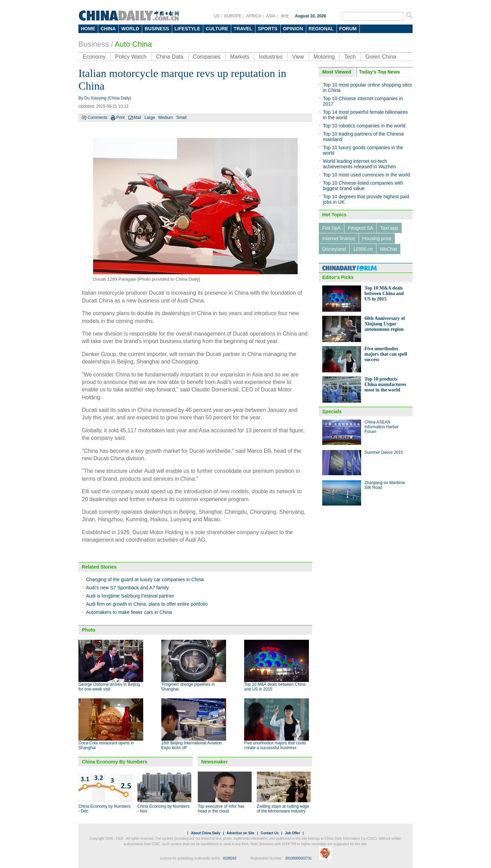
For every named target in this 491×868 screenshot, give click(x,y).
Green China (381, 57)
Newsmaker (214, 762)
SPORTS (268, 29)
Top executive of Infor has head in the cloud (221, 809)
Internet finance (339, 238)
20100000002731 (298, 858)
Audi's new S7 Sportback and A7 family (127, 588)
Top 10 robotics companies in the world (364, 126)
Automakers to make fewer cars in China (129, 612)
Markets (240, 57)
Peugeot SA (361, 228)
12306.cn (363, 249)
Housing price (377, 238)
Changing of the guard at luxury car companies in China (145, 579)
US (217, 16)
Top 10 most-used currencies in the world (366, 175)
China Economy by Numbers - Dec (105, 809)
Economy (94, 57)
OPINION (293, 29)
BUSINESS (157, 29)
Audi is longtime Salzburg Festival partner (130, 596)
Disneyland (334, 249)
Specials (332, 412)
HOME (88, 29)
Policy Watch (131, 57)
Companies (207, 57)
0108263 (230, 858)
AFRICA (254, 16)
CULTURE (217, 29)
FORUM (348, 29)
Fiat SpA (331, 228)
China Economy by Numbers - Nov (163, 809)
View (298, 57)
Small (181, 118)
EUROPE (233, 16)
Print (121, 118)
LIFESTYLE (187, 29)
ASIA (271, 16)
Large (150, 118)
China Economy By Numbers (115, 762)
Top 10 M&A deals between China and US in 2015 (384, 293)
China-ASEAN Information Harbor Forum (382, 427)
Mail (137, 118)
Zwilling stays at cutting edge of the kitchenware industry (283, 809)
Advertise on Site (240, 833)
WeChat (388, 249)
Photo (89, 630)
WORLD (130, 29)
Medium (166, 118)
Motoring (324, 57)
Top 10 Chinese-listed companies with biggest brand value (363, 186)
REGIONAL (321, 29)
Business (94, 44)
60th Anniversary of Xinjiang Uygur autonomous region (385, 324)
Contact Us (270, 833)
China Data (170, 57)
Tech (350, 57)
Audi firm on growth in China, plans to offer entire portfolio (147, 604)
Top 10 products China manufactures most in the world (385, 384)
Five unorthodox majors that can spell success (386, 354)
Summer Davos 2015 (384, 452)
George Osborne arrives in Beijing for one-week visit (109, 687)
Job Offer (293, 833)
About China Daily (206, 833)
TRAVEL (243, 29)
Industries (271, 57)
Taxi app (389, 228)
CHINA (108, 29)
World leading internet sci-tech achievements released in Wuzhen (359, 164)
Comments (98, 118)
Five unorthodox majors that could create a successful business (275, 745)
